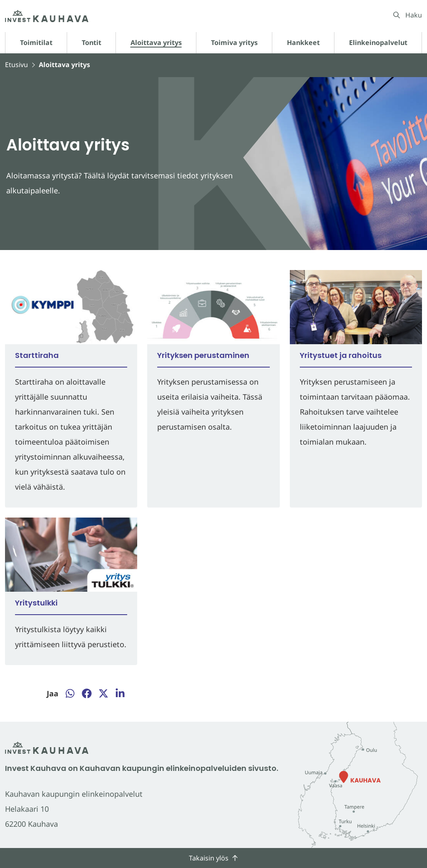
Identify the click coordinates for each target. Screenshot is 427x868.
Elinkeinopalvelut (378, 43)
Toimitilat (36, 43)
